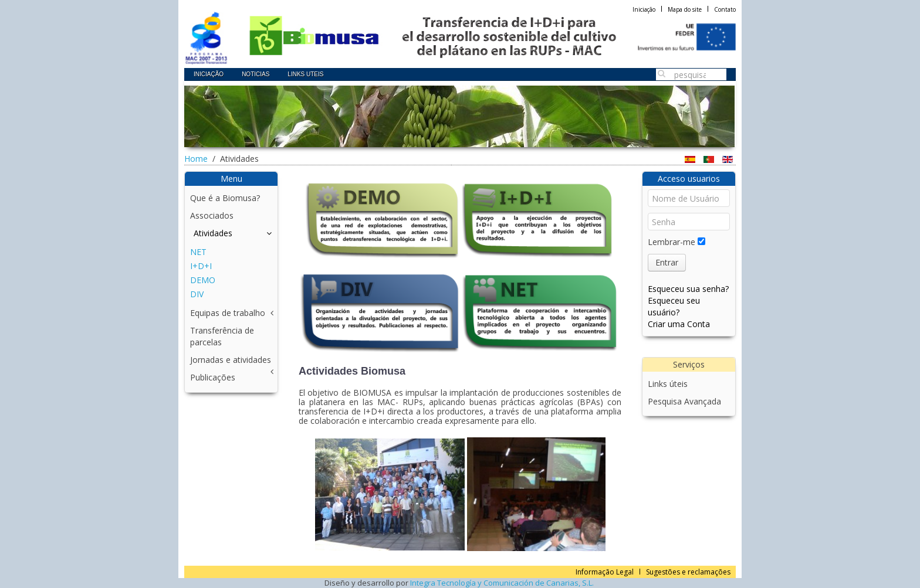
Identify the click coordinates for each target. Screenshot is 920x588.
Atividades (213, 233)
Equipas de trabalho (228, 313)
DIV (197, 294)
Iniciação (644, 9)
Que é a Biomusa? (225, 198)
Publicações (213, 377)
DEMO (203, 280)
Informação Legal (605, 572)
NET (198, 252)
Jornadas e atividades (231, 360)
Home (196, 159)
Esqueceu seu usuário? (674, 306)
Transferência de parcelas (222, 336)
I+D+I (201, 266)
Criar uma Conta (679, 324)
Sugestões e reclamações (688, 572)
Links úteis (668, 384)
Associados (212, 215)
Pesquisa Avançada (684, 401)
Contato (725, 9)
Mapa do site (685, 9)
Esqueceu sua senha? (688, 289)
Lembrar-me (672, 242)
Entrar (667, 262)
